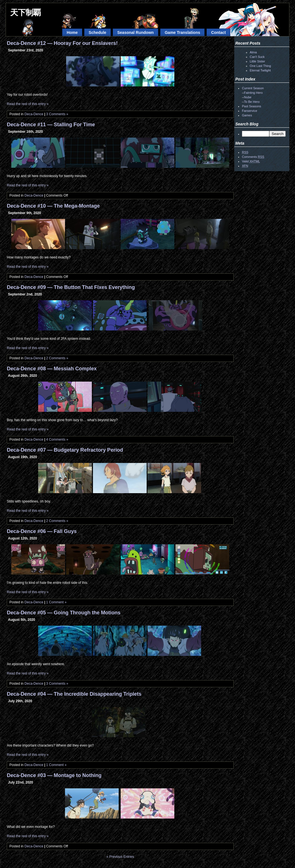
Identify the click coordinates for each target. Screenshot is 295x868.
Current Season (253, 88)
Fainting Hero (253, 93)
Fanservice (250, 111)
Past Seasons (251, 106)
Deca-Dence (34, 114)
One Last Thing (260, 66)
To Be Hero (252, 102)
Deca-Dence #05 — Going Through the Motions (64, 613)
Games (247, 115)
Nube (248, 97)
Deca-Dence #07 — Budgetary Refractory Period (65, 450)
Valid (251, 161)
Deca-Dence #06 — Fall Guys (42, 531)
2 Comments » (57, 358)
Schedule (97, 32)
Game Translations (182, 32)
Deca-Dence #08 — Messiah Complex (52, 369)
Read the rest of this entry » (28, 104)
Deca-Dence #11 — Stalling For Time (51, 125)
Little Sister (257, 61)
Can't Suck (257, 57)
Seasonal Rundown (135, 32)
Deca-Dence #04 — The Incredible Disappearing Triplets (74, 694)
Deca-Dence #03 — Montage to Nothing (54, 775)
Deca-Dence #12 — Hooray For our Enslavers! (62, 43)
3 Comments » (57, 114)
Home (72, 32)
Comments (253, 157)
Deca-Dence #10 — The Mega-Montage (53, 206)
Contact (218, 32)
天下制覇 (25, 13)
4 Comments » (57, 440)
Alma (253, 52)
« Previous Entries (120, 857)
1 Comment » (56, 602)
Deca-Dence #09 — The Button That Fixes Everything (71, 287)
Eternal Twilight (260, 70)
